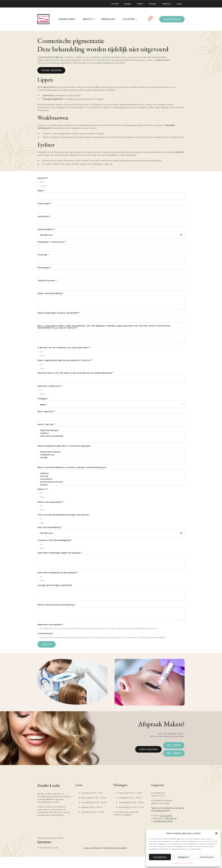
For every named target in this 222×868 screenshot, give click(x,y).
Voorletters (44, 216)
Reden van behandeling (50, 293)
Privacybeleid (188, 863)
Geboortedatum (46, 229)
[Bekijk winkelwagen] (150, 19)
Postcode (43, 255)
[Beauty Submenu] (95, 19)
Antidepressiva (111, 455)
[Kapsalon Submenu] (117, 19)
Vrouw (43, 186)
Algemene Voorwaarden (115, 848)
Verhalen (152, 4)
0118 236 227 (171, 818)
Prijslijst (128, 4)
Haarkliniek (66, 19)
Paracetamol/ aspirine (111, 452)
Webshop (167, 4)
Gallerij (140, 4)
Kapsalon (108, 19)
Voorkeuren (207, 857)
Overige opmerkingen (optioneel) (55, 585)
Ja (41, 351)
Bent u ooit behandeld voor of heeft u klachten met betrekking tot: (72, 467)
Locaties (129, 19)
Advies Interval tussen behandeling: (57, 605)
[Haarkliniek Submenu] (77, 19)
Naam (41, 191)
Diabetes (111, 473)
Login (179, 4)
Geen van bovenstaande (111, 436)
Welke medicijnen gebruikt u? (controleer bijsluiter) (64, 446)
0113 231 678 (166, 816)
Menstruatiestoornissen (111, 482)
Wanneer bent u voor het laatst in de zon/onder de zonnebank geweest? (76, 373)
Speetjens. (45, 842)
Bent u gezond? (46, 412)
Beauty (88, 19)
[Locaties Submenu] (137, 19)
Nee (42, 355)
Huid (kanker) (111, 479)
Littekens (111, 433)
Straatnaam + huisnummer (52, 242)
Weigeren (183, 857)
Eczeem (111, 485)
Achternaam (44, 204)
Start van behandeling (49, 527)
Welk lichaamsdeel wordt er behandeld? (59, 313)
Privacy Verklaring (92, 848)
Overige (111, 457)
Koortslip (111, 476)
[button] (216, 833)
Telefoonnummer (47, 281)
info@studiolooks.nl (163, 821)
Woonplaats (44, 268)
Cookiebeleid (177, 863)
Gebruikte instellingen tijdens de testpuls (60, 553)
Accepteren (160, 857)
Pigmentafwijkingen (111, 430)
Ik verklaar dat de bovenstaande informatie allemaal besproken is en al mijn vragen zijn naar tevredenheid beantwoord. (98, 628)
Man (42, 182)
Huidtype (43, 399)
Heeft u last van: (46, 424)
